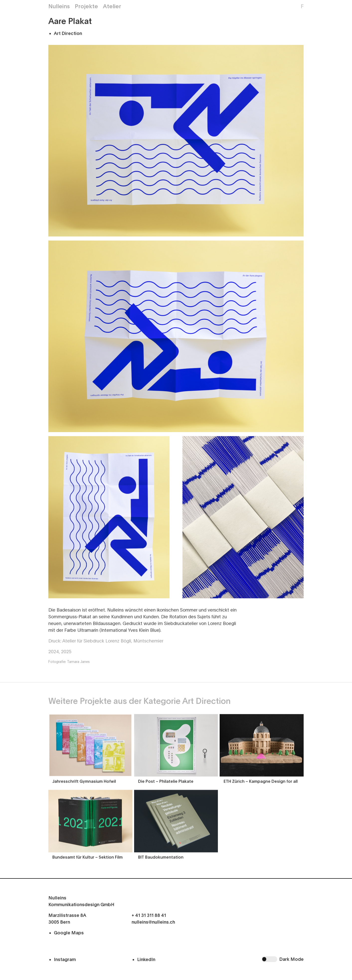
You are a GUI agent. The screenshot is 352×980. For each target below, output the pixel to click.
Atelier (112, 6)
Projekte (86, 6)
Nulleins (59, 6)
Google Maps (69, 933)
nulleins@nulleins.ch (153, 922)
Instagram (65, 960)
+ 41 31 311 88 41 (149, 915)
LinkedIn (146, 960)
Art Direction (68, 34)
